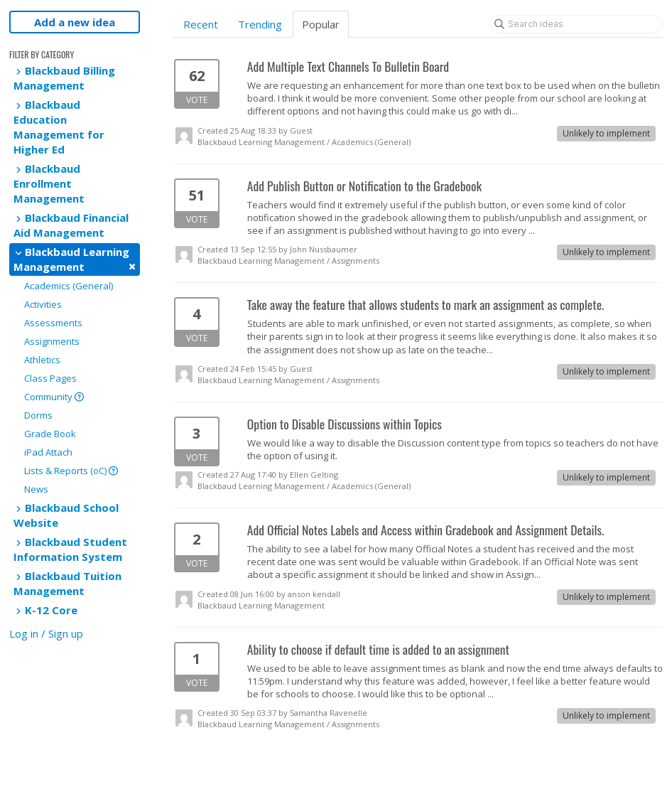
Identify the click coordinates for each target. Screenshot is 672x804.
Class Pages (50, 378)
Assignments (52, 341)
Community (54, 397)
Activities (43, 304)
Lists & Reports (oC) (71, 471)
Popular (321, 24)
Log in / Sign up (46, 633)
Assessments (53, 323)
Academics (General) (69, 286)
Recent (201, 24)
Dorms (38, 415)
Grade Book (50, 434)
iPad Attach (48, 452)
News (36, 489)
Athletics (42, 360)
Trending (260, 24)
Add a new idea (75, 22)
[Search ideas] (576, 24)
